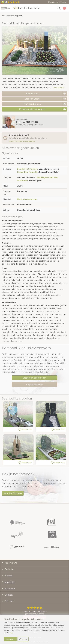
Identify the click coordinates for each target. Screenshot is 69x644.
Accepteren (10, 639)
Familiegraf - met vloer (48, 177)
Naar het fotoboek (13, 493)
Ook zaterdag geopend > (58, 2)
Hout (19, 199)
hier (11, 633)
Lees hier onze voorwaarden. (22, 141)
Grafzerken (22, 172)
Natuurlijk (33, 172)
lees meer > (59, 87)
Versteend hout (30, 199)
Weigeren (23, 639)
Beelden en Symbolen (27, 169)
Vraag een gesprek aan (34, 378)
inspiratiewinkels (35, 384)
